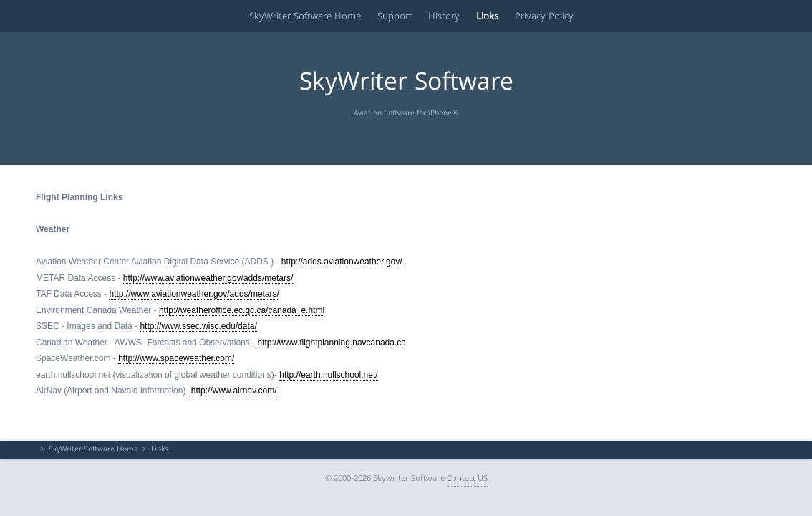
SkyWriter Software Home (289, 16)
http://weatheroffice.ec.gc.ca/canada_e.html (242, 310)
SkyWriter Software (406, 85)
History (439, 16)
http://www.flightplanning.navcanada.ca (331, 343)
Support (384, 16)
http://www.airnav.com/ (232, 391)
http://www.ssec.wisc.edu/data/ (198, 326)
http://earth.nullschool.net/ (328, 375)
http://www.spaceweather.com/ (176, 358)
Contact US (467, 479)
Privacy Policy (549, 16)
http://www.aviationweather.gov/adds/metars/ (208, 278)
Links (487, 16)
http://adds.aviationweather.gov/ (342, 262)
